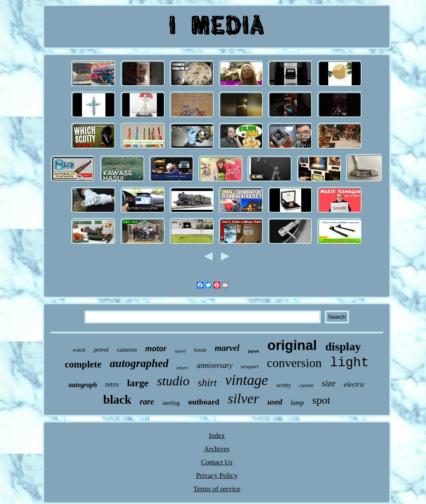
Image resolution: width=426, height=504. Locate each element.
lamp (297, 403)
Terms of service (217, 489)
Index (217, 436)
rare (147, 402)
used (275, 402)
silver (243, 398)
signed (180, 351)
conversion (295, 363)
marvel (227, 348)
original (292, 345)
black (117, 400)
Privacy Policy (217, 475)
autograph (83, 385)
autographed (139, 363)
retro (112, 384)
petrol (101, 350)
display (343, 346)
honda (200, 350)
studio (173, 381)
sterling (171, 403)
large (138, 383)
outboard (204, 402)
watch (79, 350)
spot (321, 400)
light (349, 363)
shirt (207, 383)
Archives (217, 449)
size (328, 383)
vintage (246, 380)
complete (83, 364)
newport (250, 366)
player (183, 367)
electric (354, 384)
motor (156, 349)
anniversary (215, 365)
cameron (127, 350)
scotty (284, 385)
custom (306, 385)
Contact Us (217, 462)
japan (254, 351)
